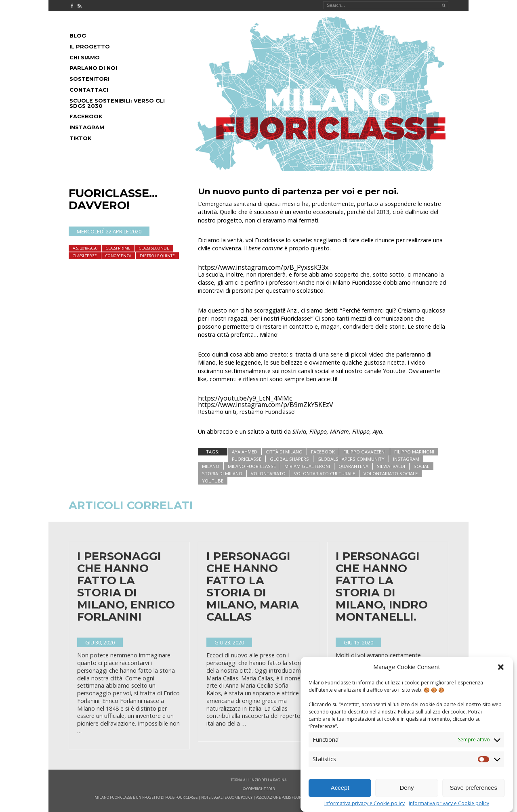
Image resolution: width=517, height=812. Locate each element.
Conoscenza (118, 256)
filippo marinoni (414, 452)
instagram (406, 459)
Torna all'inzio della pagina (259, 780)
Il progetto (90, 47)
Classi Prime (118, 248)
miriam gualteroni (307, 466)
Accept (340, 800)
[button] (501, 679)
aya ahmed (245, 452)
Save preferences (474, 800)
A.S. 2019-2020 (85, 248)
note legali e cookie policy (227, 797)
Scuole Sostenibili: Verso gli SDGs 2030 (117, 103)
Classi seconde (154, 248)
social (421, 466)
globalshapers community (351, 459)
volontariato (268, 473)
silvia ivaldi (391, 466)
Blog (78, 36)
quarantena (353, 466)
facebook (323, 452)
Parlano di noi (93, 68)
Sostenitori (89, 79)
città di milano (284, 452)
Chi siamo (85, 58)
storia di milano (222, 473)
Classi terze (85, 256)
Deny (407, 800)
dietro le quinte (157, 256)
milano (211, 466)
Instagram (87, 127)
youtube (213, 481)
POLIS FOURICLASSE (181, 797)
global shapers (289, 459)
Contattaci (89, 90)
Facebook (86, 116)
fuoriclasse (247, 459)
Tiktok (80, 138)
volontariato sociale (391, 473)
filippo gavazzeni (365, 452)
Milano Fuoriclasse (252, 466)
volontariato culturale (325, 473)
